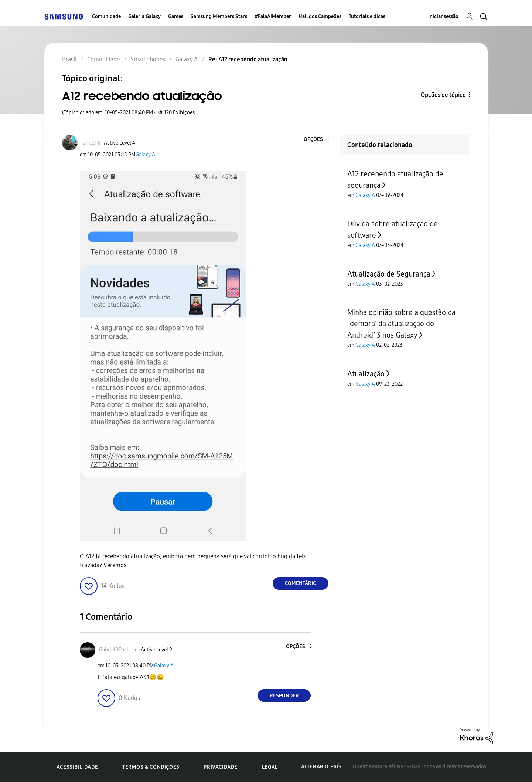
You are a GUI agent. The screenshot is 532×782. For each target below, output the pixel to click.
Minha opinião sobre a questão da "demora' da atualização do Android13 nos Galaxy (401, 324)
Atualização (366, 374)
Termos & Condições (151, 767)
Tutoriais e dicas (367, 16)
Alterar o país (321, 767)
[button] (316, 140)
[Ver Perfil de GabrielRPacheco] (118, 650)
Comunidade (106, 16)
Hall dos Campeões (320, 16)
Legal (270, 767)
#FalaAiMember (273, 16)
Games (176, 16)
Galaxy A (145, 155)
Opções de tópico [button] (443, 95)
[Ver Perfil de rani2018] (91, 143)
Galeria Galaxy (144, 16)
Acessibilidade (77, 767)
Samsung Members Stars (219, 16)
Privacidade (221, 767)
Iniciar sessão (443, 16)
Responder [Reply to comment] (284, 696)
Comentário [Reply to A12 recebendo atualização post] (301, 583)
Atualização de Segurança (389, 274)
